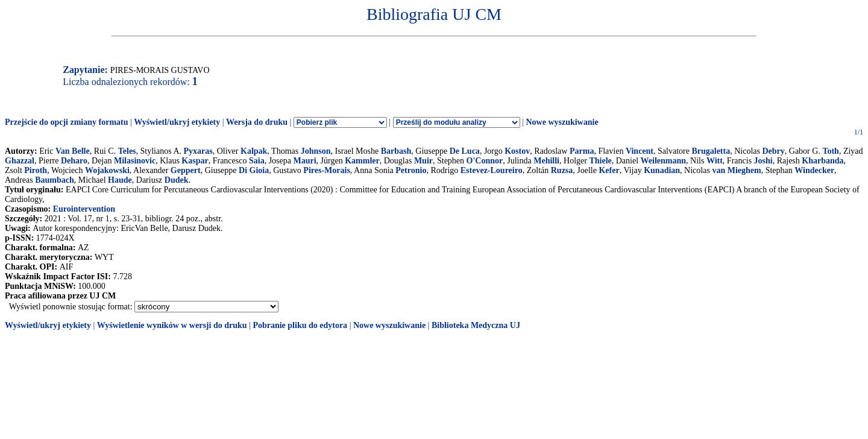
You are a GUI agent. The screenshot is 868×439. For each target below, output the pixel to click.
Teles (127, 151)
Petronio (411, 170)
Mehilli (546, 161)
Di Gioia (254, 170)
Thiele (600, 161)
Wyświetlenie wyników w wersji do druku (172, 325)
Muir (423, 161)
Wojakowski (107, 170)
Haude (120, 180)
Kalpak (254, 151)
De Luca (465, 151)
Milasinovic (135, 161)
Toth (831, 151)
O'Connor (485, 161)
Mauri (304, 161)
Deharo (74, 161)
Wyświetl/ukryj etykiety (177, 122)
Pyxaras (198, 151)
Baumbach (55, 180)
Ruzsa (562, 170)
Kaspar (195, 161)
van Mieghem (736, 170)
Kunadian (662, 170)
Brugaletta (711, 151)
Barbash (396, 151)
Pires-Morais (327, 170)
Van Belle (73, 151)
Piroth (36, 170)
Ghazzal (20, 161)
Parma (582, 151)
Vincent (640, 151)
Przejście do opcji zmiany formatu (67, 122)
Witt (715, 161)
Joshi (763, 161)
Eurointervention (84, 209)
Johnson (316, 151)
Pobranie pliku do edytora (300, 325)
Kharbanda (822, 161)
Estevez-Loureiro (492, 170)
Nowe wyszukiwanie (562, 122)
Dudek (177, 180)
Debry (773, 151)
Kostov (517, 151)
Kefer (609, 170)
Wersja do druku (257, 122)
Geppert (186, 170)
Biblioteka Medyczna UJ (476, 325)
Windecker (814, 170)
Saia (257, 161)
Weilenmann (663, 161)
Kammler (362, 161)
